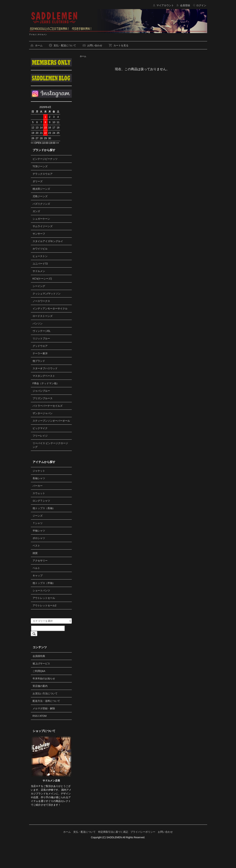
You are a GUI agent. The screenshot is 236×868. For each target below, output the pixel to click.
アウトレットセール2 (45, 605)
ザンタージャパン (43, 413)
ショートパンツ (41, 590)
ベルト (36, 568)
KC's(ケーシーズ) (42, 279)
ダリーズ (38, 181)
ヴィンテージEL (42, 331)
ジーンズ (38, 516)
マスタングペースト (44, 376)
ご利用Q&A (39, 671)
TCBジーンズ (40, 166)
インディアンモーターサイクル (50, 309)
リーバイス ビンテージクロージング (50, 445)
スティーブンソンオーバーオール (51, 421)
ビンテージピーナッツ (45, 159)
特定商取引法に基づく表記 (113, 832)
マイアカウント (163, 5)
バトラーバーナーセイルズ (48, 406)
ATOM (43, 716)
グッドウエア (40, 346)
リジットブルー (41, 338)
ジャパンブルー (41, 391)
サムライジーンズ (43, 226)
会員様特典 (39, 656)
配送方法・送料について (46, 701)
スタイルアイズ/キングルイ (48, 241)
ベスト (36, 546)
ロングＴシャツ (41, 501)
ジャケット (39, 471)
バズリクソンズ (41, 204)
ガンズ (36, 211)
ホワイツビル (40, 249)
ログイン (199, 5)
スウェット (39, 493)
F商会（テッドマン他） (46, 383)
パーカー (38, 486)
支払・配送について (62, 45)
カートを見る (118, 45)
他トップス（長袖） (44, 508)
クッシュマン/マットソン (47, 294)
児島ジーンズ (40, 196)
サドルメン (39, 271)
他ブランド (39, 361)
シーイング (39, 286)
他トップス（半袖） (44, 583)
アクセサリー (40, 561)
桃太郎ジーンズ (41, 189)
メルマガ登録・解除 (44, 708)
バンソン (38, 323)
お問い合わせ (92, 45)
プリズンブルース (43, 398)
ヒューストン (40, 256)
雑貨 (35, 553)
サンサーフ (39, 234)
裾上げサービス (41, 664)
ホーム (36, 45)
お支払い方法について (45, 693)
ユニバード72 (40, 264)
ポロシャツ (39, 538)
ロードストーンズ (43, 316)
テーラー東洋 (40, 353)
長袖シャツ (39, 478)
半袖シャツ (39, 531)
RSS (35, 716)
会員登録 (183, 5)
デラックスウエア (43, 174)
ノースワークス (41, 301)
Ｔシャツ (38, 523)
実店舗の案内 (40, 686)
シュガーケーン (41, 219)
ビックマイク (40, 428)
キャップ (38, 576)
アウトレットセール (44, 598)
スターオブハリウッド (45, 368)
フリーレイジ (40, 436)
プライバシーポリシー (143, 832)
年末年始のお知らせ (44, 678)
